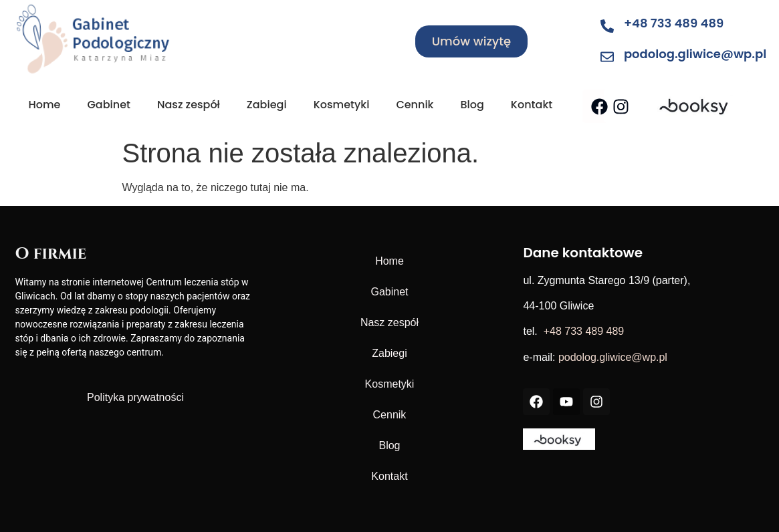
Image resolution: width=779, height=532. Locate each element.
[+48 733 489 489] (607, 26)
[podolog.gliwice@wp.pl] (607, 57)
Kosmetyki (342, 105)
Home (45, 105)
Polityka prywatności (135, 397)
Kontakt (532, 105)
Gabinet (109, 105)
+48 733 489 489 (674, 23)
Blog (472, 105)
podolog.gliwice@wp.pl (695, 54)
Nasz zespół (189, 105)
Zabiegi (267, 105)
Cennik (415, 105)
